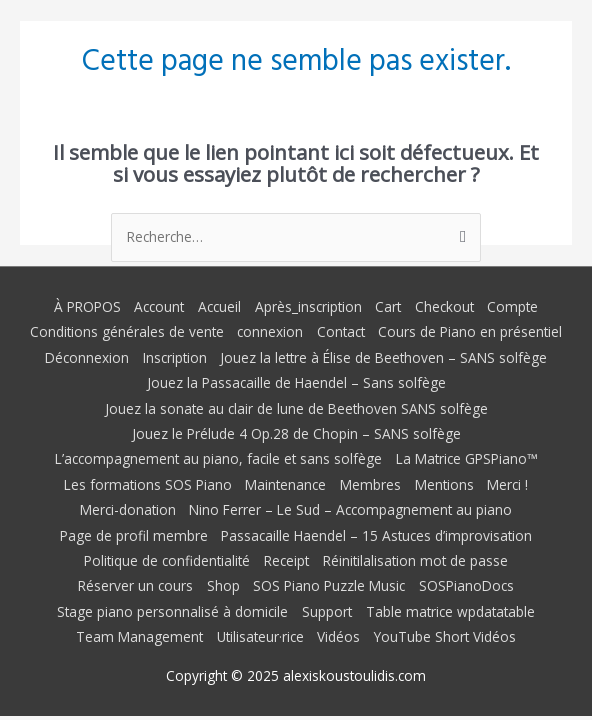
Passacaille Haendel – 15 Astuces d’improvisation (376, 535)
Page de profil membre (134, 535)
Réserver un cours (135, 585)
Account (159, 306)
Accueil (219, 306)
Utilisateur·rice (260, 636)
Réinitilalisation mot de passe (415, 560)
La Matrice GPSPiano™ (466, 458)
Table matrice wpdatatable (450, 611)
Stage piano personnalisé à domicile (172, 611)
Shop (223, 585)
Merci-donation (128, 509)
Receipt (286, 560)
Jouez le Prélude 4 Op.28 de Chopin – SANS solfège (296, 433)
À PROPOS (87, 306)
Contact (341, 331)
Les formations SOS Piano (148, 484)
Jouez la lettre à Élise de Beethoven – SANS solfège (383, 357)
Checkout (444, 306)
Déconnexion (87, 357)
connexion (270, 331)
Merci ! (507, 484)
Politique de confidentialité (167, 560)
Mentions (444, 484)
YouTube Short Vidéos (445, 636)
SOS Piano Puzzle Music (329, 585)
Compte (512, 306)
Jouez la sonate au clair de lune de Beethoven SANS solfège (296, 408)
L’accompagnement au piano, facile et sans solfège (218, 458)
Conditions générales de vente (127, 331)
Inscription (175, 357)
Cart (388, 306)
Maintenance (285, 484)
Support (327, 611)
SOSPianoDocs (466, 585)
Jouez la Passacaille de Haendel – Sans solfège (296, 382)
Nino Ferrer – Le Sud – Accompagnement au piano (350, 509)
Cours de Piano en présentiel (470, 331)
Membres (370, 484)
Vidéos (338, 636)
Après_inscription (308, 306)
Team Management (139, 636)
